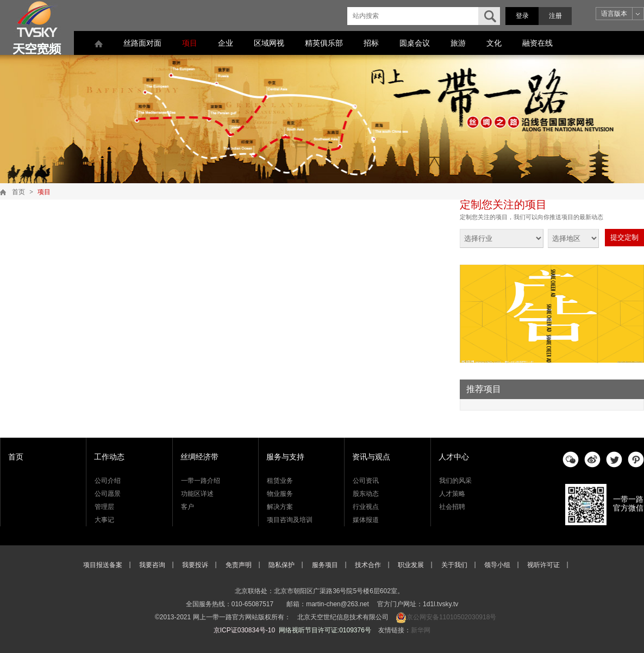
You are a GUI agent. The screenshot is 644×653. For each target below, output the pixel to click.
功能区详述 (197, 494)
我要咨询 (152, 565)
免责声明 (239, 565)
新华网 (421, 630)
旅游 (458, 43)
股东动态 (366, 494)
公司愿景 (108, 494)
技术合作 (368, 565)
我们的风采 (455, 481)
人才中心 (454, 457)
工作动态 (109, 457)
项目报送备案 (103, 565)
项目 (190, 43)
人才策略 (452, 494)
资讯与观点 (371, 457)
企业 (226, 43)
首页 (18, 192)
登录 (522, 16)
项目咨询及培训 (290, 520)
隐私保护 (282, 565)
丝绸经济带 (199, 457)
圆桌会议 (415, 43)
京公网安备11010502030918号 (451, 617)
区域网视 (269, 43)
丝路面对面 (142, 43)
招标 (371, 43)
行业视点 (366, 507)
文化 (494, 43)
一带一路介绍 (201, 481)
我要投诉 (195, 565)
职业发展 (411, 565)
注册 (555, 16)
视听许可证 (543, 565)
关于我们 (454, 565)
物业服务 (280, 494)
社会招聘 (452, 507)
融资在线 (537, 43)
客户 (187, 507)
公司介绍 (108, 481)
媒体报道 (366, 520)
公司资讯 (366, 481)
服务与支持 (285, 457)
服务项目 (325, 565)
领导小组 (497, 565)
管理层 (104, 507)
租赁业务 (280, 481)
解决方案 (280, 507)
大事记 (104, 520)
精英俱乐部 (324, 43)
